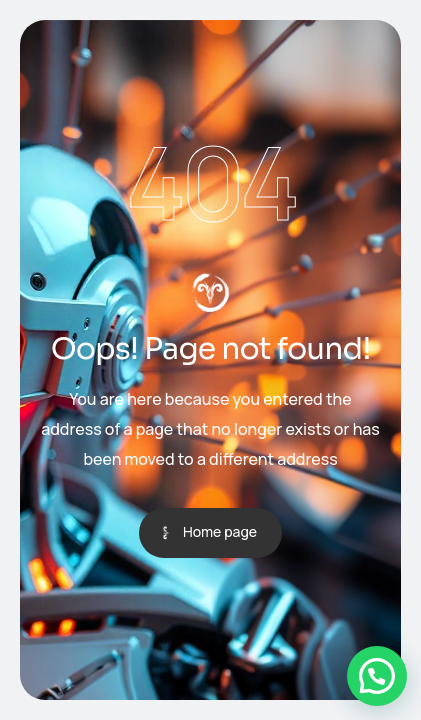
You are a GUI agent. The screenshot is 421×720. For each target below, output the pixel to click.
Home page (220, 531)
